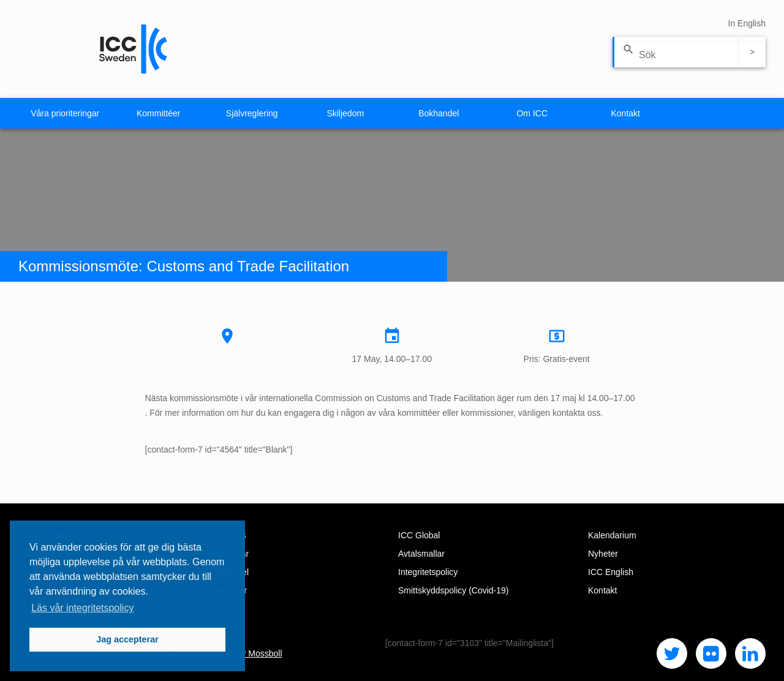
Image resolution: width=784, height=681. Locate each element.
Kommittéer (159, 113)
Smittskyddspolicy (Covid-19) (454, 590)
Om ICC (532, 113)
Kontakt (626, 113)
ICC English (611, 572)
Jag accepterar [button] (127, 639)
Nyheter (603, 554)
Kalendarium (612, 535)
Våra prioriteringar (65, 113)
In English (747, 23)
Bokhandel (439, 113)
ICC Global (419, 535)
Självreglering (252, 113)
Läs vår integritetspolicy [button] (82, 608)
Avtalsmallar (421, 554)
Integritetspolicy (428, 572)
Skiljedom (345, 113)
